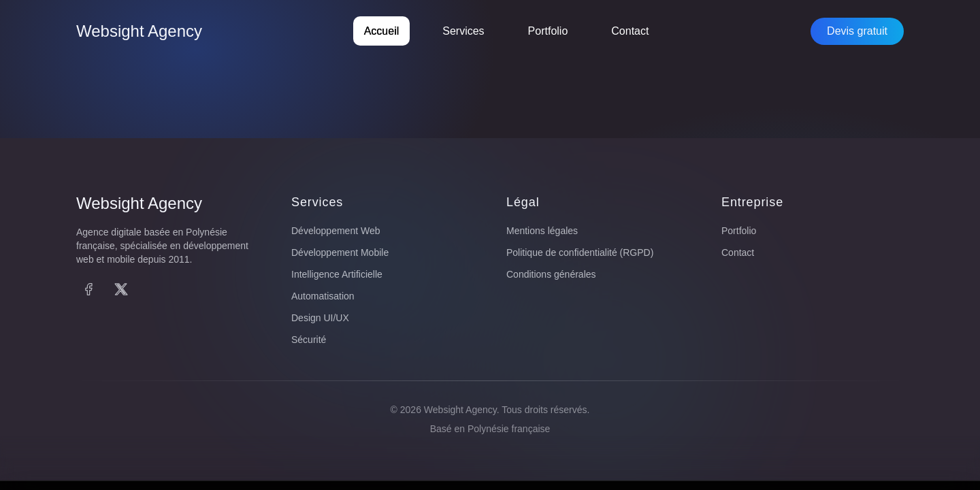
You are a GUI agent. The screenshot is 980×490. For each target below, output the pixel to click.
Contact (630, 31)
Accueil (382, 31)
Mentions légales (542, 231)
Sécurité (309, 340)
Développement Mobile (340, 252)
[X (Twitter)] (121, 289)
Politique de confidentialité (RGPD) (580, 252)
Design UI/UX (320, 318)
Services (463, 31)
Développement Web (336, 231)
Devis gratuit (857, 31)
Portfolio (548, 31)
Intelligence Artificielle (337, 274)
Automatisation (323, 296)
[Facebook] (88, 289)
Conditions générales (551, 274)
